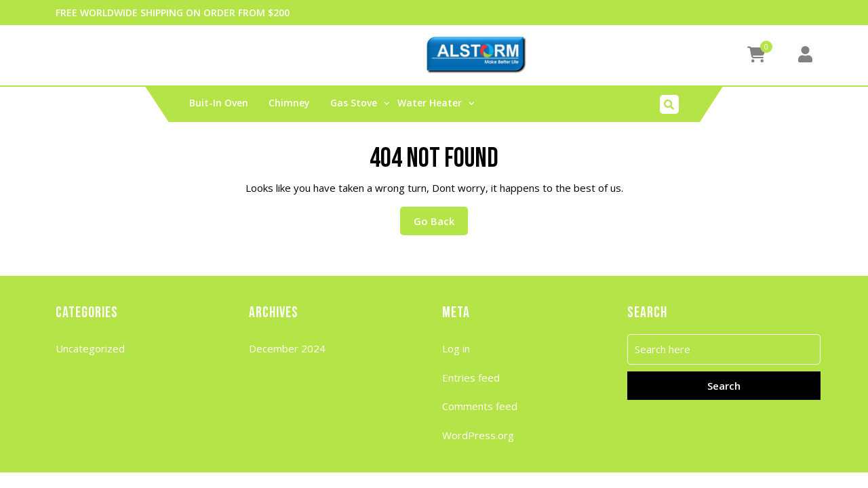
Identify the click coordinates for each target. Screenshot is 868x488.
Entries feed (471, 378)
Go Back (441, 217)
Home (181, 55)
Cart (74, 55)
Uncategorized (90, 348)
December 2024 (287, 348)
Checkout (126, 55)
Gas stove (354, 103)
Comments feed (480, 406)
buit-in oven (219, 103)
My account (242, 55)
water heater (430, 103)
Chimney (289, 103)
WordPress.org (478, 435)
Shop (301, 55)
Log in (456, 348)
